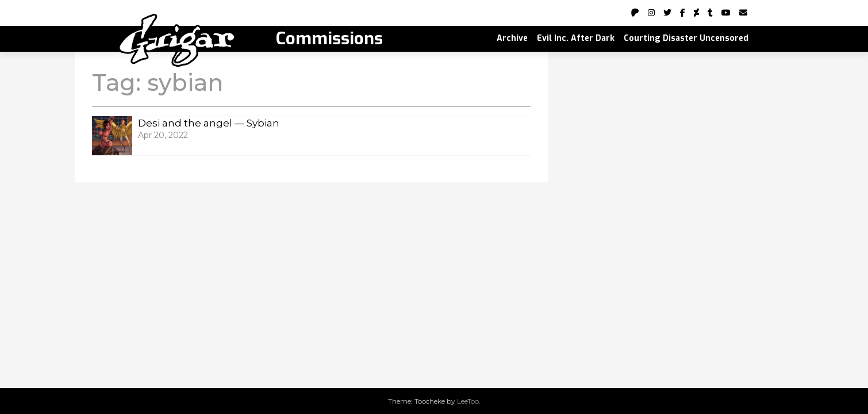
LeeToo (468, 401)
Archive (512, 38)
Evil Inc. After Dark (576, 38)
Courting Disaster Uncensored (686, 38)
